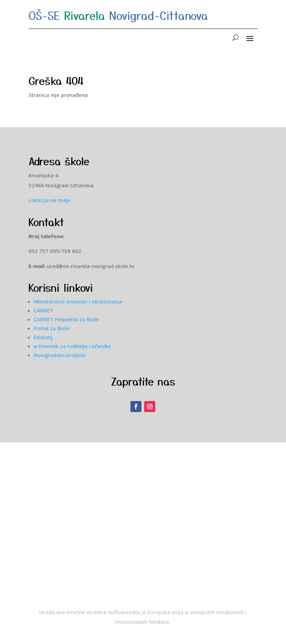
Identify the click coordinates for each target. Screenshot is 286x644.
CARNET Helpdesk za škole (66, 319)
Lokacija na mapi (49, 200)
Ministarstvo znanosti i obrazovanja (78, 301)
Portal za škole (52, 328)
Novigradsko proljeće (60, 355)
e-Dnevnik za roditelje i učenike (72, 346)
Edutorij (43, 337)
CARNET (44, 310)
